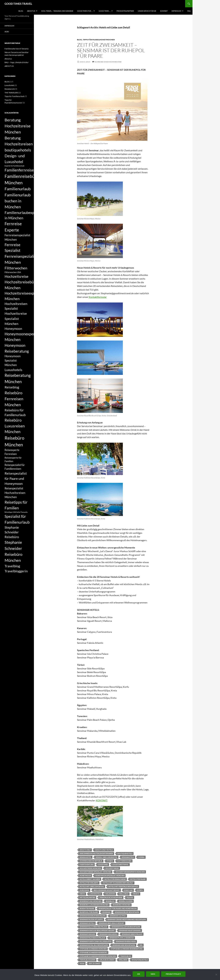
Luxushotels (95, 894)
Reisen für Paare (87, 908)
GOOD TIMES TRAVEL (18, 4)
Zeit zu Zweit (95, 963)
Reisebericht (10, 89)
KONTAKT (164, 11)
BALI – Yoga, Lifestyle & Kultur (17, 62)
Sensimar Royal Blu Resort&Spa (94, 945)
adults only (85, 850)
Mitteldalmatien (87, 897)
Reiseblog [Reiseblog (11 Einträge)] (12, 387)
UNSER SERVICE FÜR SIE (147, 11)
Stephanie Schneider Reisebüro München (98, 956)
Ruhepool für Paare (89, 912)
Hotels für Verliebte (89, 883)
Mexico (136, 894)
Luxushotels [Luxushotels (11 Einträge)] (13, 370)
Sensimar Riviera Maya (126, 941)
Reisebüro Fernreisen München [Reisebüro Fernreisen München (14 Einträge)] (14, 399)
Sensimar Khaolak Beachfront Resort (97, 930)
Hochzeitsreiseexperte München (130, 872)
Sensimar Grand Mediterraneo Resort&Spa (127, 919)
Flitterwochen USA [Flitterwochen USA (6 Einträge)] (13, 272)
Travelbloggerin (87, 960)
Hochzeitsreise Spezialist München (95, 872)
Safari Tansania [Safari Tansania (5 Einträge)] (22, 512)
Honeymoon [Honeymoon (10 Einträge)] (13, 329)
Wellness (123, 960)
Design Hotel (85, 857)
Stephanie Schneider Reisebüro (93, 952)
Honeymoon (85, 875)
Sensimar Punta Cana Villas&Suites (96, 941)
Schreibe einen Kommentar (108, 62)
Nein (153, 974)
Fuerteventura (87, 864)
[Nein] (216, 975)
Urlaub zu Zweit (107, 960)
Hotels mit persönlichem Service (123, 886)
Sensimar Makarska (108, 934)
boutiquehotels (125, 853)
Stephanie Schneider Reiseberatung (127, 949)
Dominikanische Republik (91, 861)
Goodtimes (103, 864)
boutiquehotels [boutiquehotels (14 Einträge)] (18, 150)
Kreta (82, 894)
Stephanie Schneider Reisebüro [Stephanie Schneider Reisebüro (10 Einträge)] (12, 532)
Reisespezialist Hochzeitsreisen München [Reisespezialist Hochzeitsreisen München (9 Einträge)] (15, 493)
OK (139, 974)
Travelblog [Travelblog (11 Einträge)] (12, 566)
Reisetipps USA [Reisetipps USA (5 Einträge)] (10, 512)
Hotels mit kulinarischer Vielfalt (118, 883)
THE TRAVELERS (11, 93)
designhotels (128, 857)
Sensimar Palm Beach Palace (92, 938)
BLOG (21, 11)
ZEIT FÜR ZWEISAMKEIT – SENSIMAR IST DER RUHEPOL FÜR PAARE (111, 50)
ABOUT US (31, 11)
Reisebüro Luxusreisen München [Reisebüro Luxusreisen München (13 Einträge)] (15, 426)
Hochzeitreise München (90, 868)
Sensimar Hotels (87, 923)
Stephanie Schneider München (93, 949)
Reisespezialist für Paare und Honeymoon (118, 908)
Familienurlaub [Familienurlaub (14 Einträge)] (18, 189)
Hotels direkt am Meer (90, 879)
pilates (130, 897)
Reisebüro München (122, 905)
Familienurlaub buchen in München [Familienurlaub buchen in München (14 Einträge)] (18, 201)
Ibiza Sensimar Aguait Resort (107, 890)
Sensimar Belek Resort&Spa (127, 912)
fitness (110, 861)
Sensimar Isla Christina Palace (93, 927)
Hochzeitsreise (112, 868)
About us (8, 59)
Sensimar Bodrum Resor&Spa (93, 916)
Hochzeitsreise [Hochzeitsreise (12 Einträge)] (16, 276)
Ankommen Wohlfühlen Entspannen (96, 853)
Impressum (176, 11)
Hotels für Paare (138, 879)
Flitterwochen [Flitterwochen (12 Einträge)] (16, 268)
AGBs (7, 32)
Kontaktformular (98, 297)
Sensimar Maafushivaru (130, 930)
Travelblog (126, 956)
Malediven (110, 894)
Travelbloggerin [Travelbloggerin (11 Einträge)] (16, 571)
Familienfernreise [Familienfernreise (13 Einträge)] (19, 170)
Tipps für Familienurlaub (14, 96)
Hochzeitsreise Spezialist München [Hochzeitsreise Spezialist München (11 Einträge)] (16, 319)
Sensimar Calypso (118, 916)
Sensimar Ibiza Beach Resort (112, 923)
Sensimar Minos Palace (132, 934)
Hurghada (84, 890)
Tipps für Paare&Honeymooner (99, 40)
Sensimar (106, 912)
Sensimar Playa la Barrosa (122, 938)
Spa (141, 945)
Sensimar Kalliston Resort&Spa (126, 927)
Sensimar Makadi (87, 934)
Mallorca (124, 894)
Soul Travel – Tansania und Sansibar (57, 11)
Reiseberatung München (91, 901)
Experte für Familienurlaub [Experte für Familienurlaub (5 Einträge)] (14, 166)
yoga (82, 963)
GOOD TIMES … (105, 11)
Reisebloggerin (126, 901)
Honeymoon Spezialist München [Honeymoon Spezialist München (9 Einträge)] (13, 360)
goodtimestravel (120, 864)
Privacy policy (173, 974)
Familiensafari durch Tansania (16, 49)
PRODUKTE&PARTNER (125, 11)
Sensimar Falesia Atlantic (91, 919)
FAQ (189, 11)
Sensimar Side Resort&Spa (124, 945)
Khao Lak (128, 890)
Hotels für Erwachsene (115, 879)
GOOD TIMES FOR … (85, 11)
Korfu (140, 890)
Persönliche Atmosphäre (111, 897)
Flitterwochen (124, 861)
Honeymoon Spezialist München (110, 875)
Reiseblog (110, 901)
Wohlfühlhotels (140, 960)
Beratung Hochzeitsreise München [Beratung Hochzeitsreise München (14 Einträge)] (18, 126)
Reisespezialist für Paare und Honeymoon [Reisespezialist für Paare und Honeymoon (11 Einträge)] (16, 478)
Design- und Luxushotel (106, 857)
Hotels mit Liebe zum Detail (92, 886)
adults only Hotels (104, 850)
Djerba (141, 857)
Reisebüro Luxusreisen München (94, 905)
